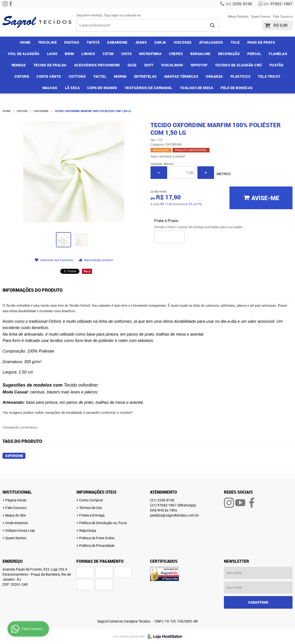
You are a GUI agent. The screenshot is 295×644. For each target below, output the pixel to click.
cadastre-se (132, 15)
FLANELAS (278, 54)
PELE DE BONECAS (237, 88)
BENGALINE (200, 54)
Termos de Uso (91, 508)
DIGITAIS (72, 42)
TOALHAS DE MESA (197, 88)
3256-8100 (239, 4)
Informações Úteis (96, 492)
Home (25, 42)
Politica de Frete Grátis (97, 538)
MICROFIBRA (150, 54)
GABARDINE (117, 42)
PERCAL (254, 54)
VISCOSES (183, 42)
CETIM (108, 54)
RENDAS (19, 65)
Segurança (88, 530)
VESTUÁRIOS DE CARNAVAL (149, 88)
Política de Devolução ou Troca (103, 523)
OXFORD (22, 76)
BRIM (69, 54)
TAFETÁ (93, 42)
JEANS (141, 42)
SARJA (160, 42)
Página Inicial (16, 500)
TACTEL (100, 76)
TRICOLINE (48, 42)
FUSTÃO (277, 65)
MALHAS (50, 88)
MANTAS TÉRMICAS (181, 76)
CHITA (127, 54)
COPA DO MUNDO (102, 88)
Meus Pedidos (238, 16)
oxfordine (14, 456)
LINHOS (88, 54)
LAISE (52, 54)
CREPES (176, 54)
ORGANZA (214, 76)
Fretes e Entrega (92, 515)
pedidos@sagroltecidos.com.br (174, 515)
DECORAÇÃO (229, 54)
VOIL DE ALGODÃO (24, 54)
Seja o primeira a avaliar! (168, 156)
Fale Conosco (283, 16)
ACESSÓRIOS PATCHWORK (97, 65)
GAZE (132, 65)
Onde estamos (17, 523)
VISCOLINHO (172, 65)
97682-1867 (278, 4)
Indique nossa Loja (20, 530)
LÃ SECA (72, 88)
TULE (235, 42)
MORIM (120, 76)
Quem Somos (261, 16)
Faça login (111, 15)
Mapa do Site (16, 515)
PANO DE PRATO (261, 42)
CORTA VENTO (49, 76)
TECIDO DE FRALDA (50, 65)
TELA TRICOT (269, 76)
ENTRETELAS (145, 76)
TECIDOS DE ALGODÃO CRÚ (239, 65)
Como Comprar (91, 500)
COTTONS (77, 76)
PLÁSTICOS (241, 76)
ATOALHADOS (211, 42)
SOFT (149, 65)
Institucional (17, 492)
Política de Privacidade (97, 545)
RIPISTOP (199, 65)
